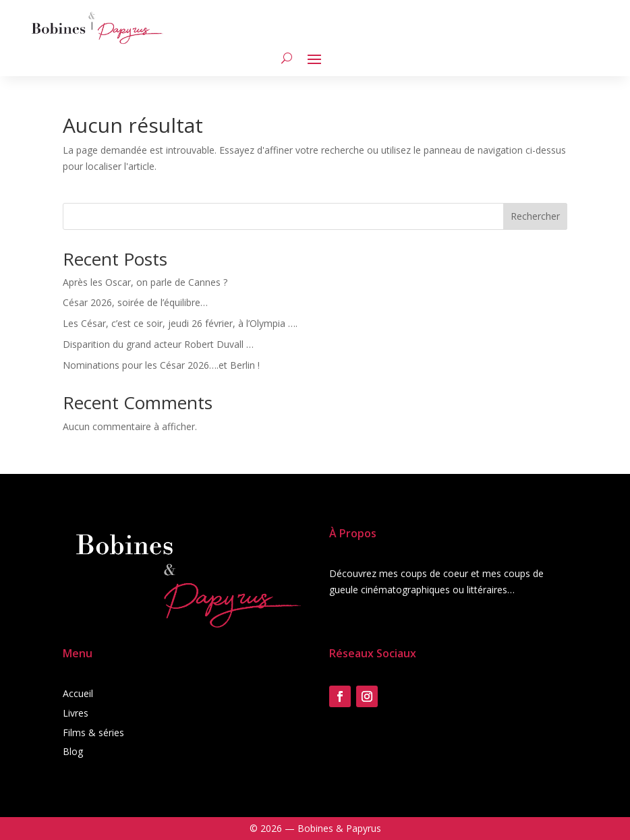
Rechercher (535, 216)
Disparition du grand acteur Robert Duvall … (158, 344)
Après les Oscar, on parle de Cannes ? (145, 282)
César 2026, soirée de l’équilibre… (135, 302)
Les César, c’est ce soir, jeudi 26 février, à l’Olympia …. (180, 323)
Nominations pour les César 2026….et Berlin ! (161, 365)
